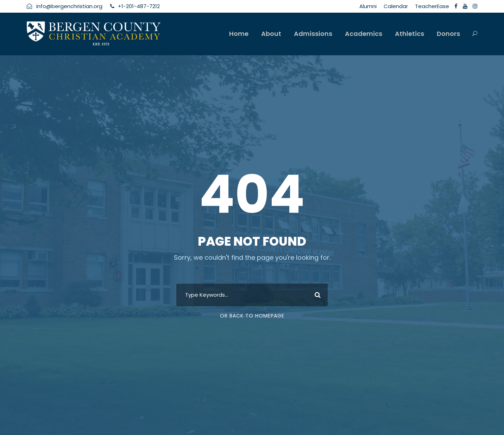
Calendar (396, 6)
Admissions (313, 34)
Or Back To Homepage (252, 316)
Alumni (368, 6)
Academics (364, 34)
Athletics (409, 34)
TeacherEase (432, 6)
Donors (448, 34)
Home (239, 34)
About (271, 34)
